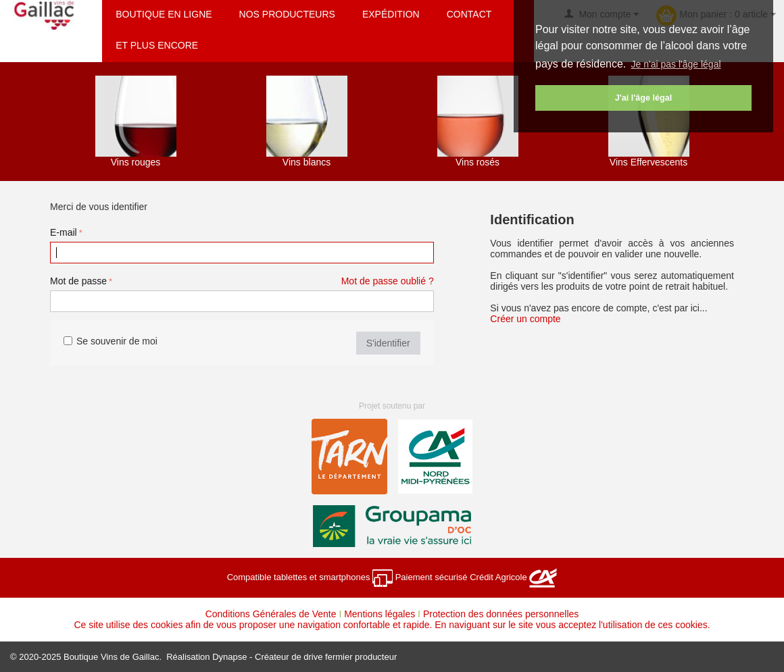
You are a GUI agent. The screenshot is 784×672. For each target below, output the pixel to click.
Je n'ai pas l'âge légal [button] (676, 64)
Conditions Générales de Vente (271, 614)
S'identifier (388, 343)
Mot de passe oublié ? (388, 281)
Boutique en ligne (164, 14)
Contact (469, 14)
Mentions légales (379, 614)
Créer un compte (525, 319)
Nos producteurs (287, 14)
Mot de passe (78, 281)
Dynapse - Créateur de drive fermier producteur (304, 657)
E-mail (64, 232)
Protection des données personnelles (501, 614)
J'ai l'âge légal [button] (643, 98)
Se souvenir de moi (111, 341)
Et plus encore (157, 45)
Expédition (391, 14)
